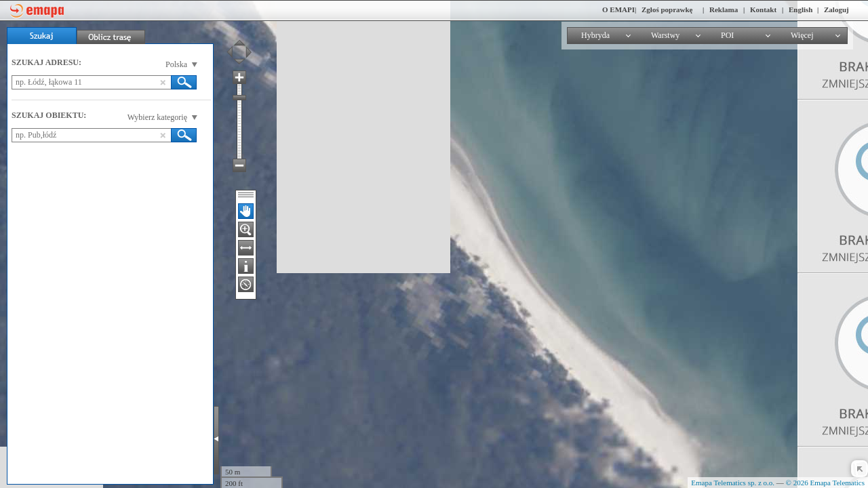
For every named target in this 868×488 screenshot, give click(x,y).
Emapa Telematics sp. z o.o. (733, 483)
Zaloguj (836, 9)
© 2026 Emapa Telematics (825, 483)
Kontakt (763, 9)
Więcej (802, 35)
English (801, 9)
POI (727, 35)
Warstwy (665, 35)
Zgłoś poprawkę (667, 9)
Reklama (724, 9)
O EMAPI (618, 9)
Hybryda (595, 35)
